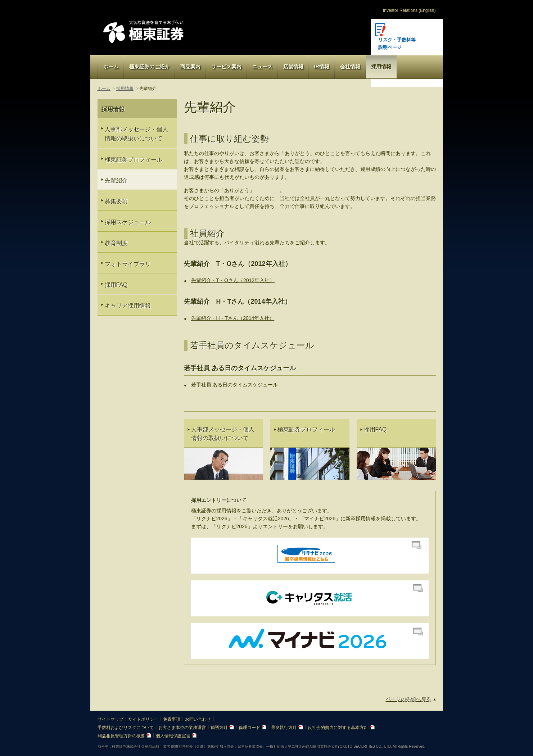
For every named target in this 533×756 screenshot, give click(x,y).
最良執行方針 (287, 728)
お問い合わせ (198, 719)
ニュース (262, 67)
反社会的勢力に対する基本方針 (341, 728)
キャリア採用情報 (128, 306)
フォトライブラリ (128, 264)
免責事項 (172, 719)
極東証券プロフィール (134, 160)
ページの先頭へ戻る (408, 699)
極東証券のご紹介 (149, 67)
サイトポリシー (143, 719)
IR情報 (322, 67)
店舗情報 (293, 67)
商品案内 (190, 67)
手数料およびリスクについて (126, 728)
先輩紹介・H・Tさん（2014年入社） (233, 318)
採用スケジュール (128, 222)
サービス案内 (226, 67)
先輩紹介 (116, 180)
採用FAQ (116, 285)
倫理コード (252, 728)
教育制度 (116, 243)
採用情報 (381, 67)
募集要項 (116, 201)
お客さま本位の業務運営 (182, 728)
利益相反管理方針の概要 (124, 736)
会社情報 (350, 67)
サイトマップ (110, 719)
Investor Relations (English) (409, 10)
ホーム (111, 67)
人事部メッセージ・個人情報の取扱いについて (136, 134)
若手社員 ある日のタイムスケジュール (235, 385)
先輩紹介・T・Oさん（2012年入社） (233, 280)
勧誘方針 (222, 728)
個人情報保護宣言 (176, 736)
